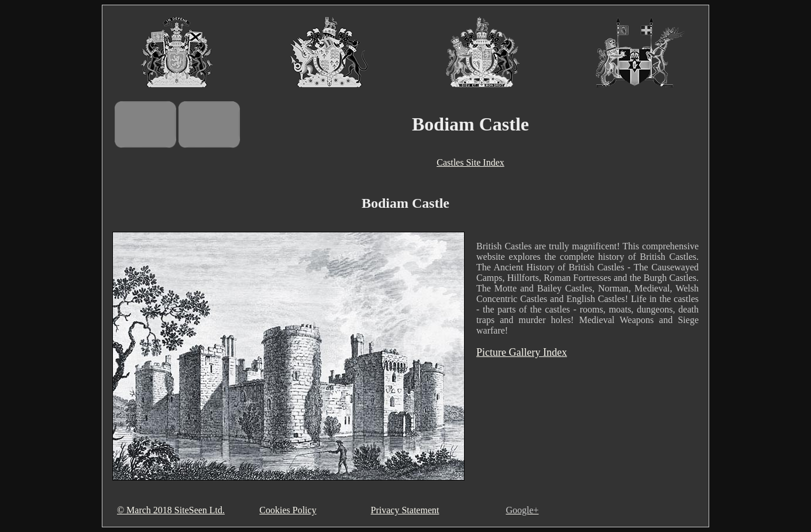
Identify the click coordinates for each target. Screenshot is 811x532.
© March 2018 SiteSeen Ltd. (171, 510)
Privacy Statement (405, 510)
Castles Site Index (470, 162)
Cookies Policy (288, 510)
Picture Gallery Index (522, 352)
